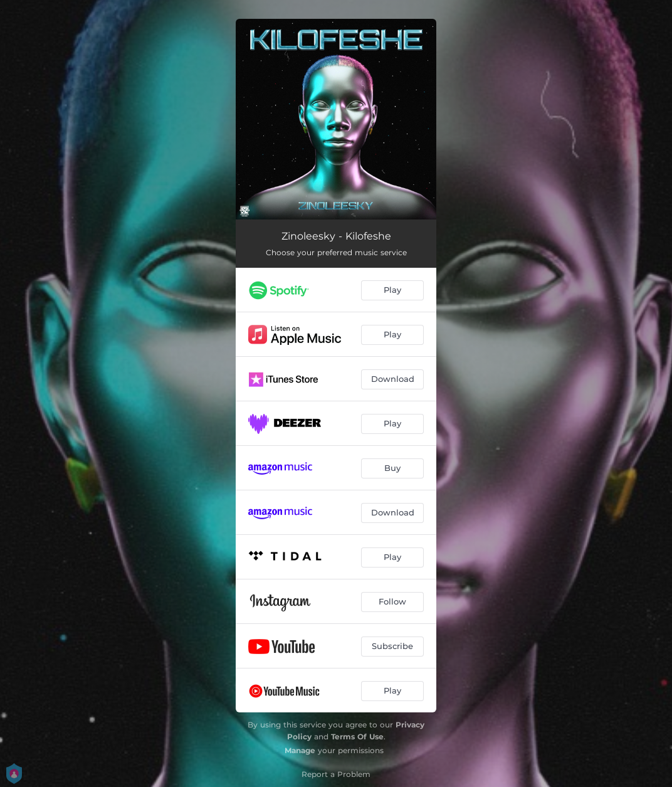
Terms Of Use (357, 737)
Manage (300, 750)
